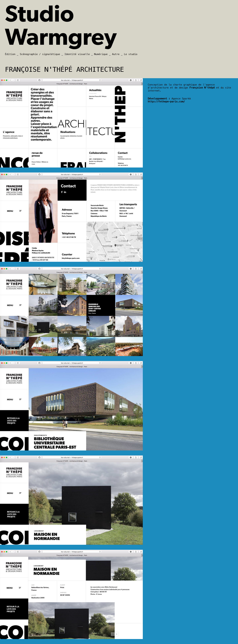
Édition (10, 54)
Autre (116, 54)
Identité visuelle (77, 54)
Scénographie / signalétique (40, 54)
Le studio (131, 54)
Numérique (101, 54)
